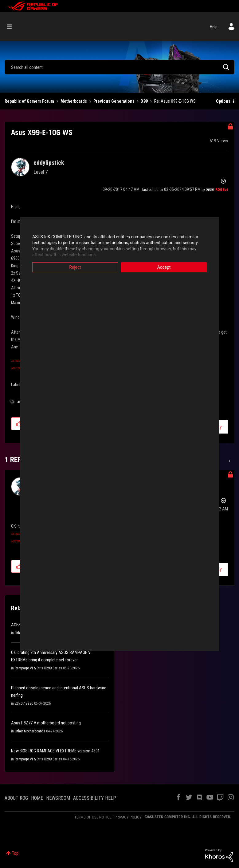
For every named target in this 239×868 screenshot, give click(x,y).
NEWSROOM (58, 798)
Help (214, 27)
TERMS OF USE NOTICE (93, 817)
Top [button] (15, 853)
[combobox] (119, 67)
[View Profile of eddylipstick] (49, 163)
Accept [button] (164, 267)
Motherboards (74, 101)
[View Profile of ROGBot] (222, 190)
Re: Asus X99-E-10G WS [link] (175, 101)
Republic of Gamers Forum (29, 101)
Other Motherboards (30, 731)
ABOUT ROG (16, 798)
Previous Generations (114, 101)
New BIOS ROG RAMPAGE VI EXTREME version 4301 (55, 751)
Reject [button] (75, 267)
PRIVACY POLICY (128, 817)
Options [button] (223, 101)
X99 (144, 101)
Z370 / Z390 (24, 704)
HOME (37, 798)
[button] (19, 424)
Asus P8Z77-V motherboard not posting (46, 723)
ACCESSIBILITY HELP (95, 798)
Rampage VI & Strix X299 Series (38, 668)
